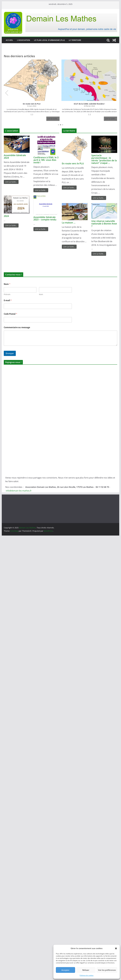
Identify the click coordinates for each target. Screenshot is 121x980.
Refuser (86, 970)
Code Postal (10, 314)
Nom (41, 294)
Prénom (7, 294)
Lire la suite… (53, 119)
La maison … (69, 223)
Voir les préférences (107, 970)
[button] (116, 948)
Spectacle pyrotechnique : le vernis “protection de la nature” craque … (104, 159)
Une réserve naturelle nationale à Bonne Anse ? (104, 224)
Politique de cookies (87, 975)
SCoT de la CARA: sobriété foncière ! (89, 104)
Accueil (9, 40)
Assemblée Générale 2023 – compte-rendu (45, 218)
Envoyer (10, 353)
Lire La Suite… (11, 182)
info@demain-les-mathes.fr (19, 491)
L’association (24, 40)
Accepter (65, 970)
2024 (6, 216)
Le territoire (75, 40)
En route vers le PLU (32, 104)
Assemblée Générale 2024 (15, 156)
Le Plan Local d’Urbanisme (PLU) (49, 40)
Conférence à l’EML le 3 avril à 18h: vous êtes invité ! (46, 160)
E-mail (8, 300)
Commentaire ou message (17, 327)
